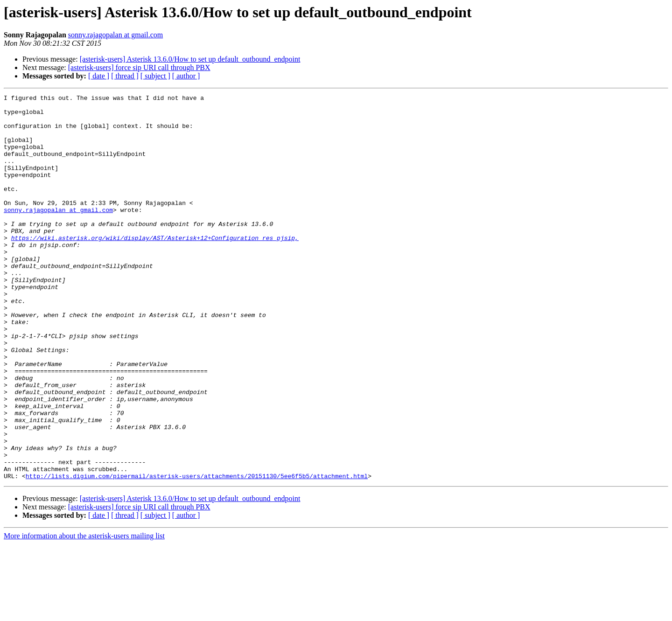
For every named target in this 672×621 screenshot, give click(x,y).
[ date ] (99, 76)
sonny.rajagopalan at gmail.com (115, 35)
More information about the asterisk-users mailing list (84, 613)
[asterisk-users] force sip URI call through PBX (139, 67)
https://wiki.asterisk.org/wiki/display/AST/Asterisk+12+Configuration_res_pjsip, (155, 267)
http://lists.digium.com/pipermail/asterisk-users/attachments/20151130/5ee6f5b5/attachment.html (197, 553)
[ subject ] (155, 76)
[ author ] (186, 76)
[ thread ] (125, 76)
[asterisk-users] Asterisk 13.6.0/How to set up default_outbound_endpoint (190, 59)
